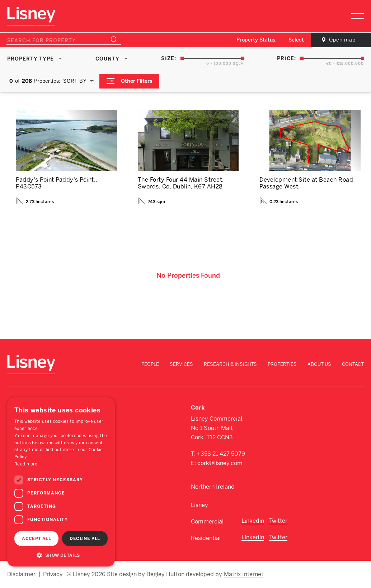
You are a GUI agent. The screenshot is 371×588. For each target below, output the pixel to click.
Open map (342, 40)
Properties (282, 364)
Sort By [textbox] (75, 81)
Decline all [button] (85, 539)
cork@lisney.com (220, 463)
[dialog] (61, 482)
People (150, 364)
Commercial (207, 522)
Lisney (199, 505)
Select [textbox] (296, 40)
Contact (353, 364)
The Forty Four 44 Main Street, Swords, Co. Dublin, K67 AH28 (181, 183)
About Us (319, 364)
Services (181, 364)
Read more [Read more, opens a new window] (26, 464)
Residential (206, 538)
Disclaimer (21, 574)
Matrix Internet (244, 574)
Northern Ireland (213, 487)
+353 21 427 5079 (221, 454)
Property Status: (257, 40)
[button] (61, 555)
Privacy (53, 574)
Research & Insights (230, 364)
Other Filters (137, 81)
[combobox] (297, 40)
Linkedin (253, 521)
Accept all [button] (36, 539)
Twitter (278, 521)
